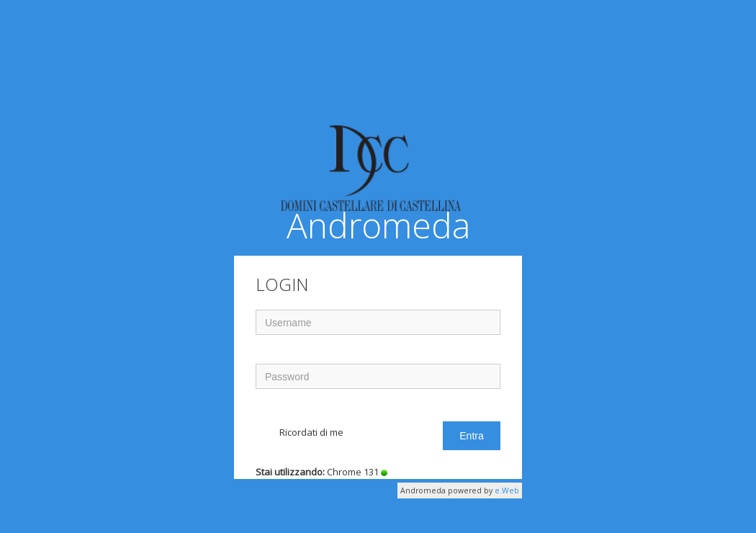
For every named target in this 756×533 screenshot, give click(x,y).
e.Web (507, 491)
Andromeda (375, 185)
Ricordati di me (311, 432)
